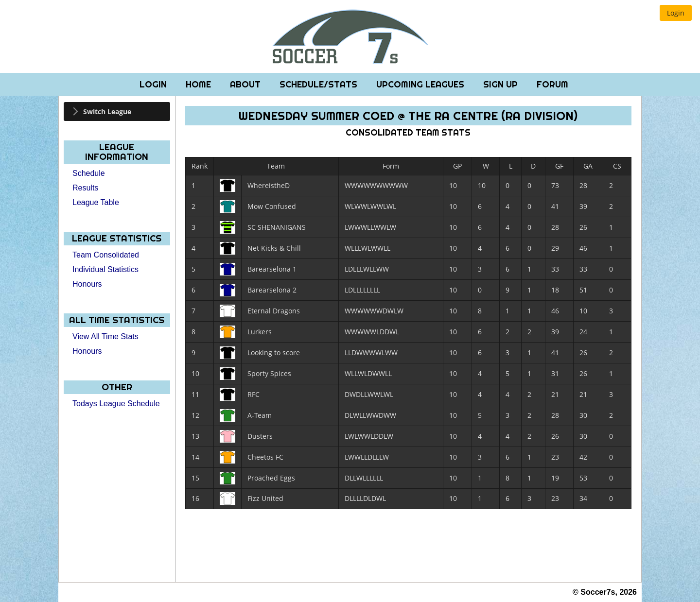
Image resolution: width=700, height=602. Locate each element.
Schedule (89, 173)
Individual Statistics (105, 269)
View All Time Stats (105, 336)
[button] (676, 13)
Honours (87, 284)
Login (154, 84)
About (246, 84)
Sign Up (502, 84)
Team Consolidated (106, 255)
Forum (552, 84)
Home (200, 84)
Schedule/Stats (320, 84)
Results (85, 188)
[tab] (117, 112)
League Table (96, 202)
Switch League (107, 112)
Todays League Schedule (116, 404)
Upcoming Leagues (421, 84)
